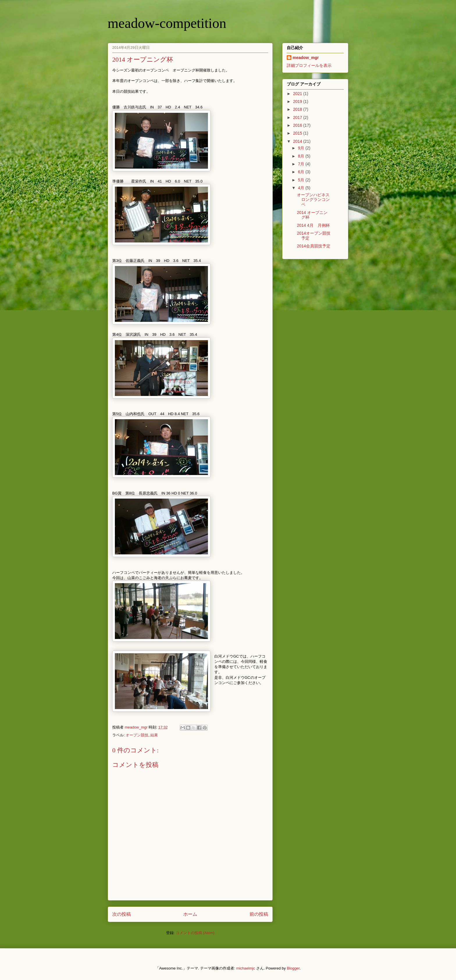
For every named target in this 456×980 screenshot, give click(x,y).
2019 (298, 101)
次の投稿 (122, 914)
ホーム (190, 914)
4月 (302, 188)
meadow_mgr (306, 58)
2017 (298, 117)
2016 (298, 125)
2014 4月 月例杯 (313, 225)
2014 (298, 141)
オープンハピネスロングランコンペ (313, 200)
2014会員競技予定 (314, 246)
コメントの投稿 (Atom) (195, 933)
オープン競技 (137, 735)
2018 (298, 109)
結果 (154, 735)
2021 (298, 94)
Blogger (293, 968)
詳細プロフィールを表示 (309, 65)
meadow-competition (167, 23)
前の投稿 (259, 914)
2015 (298, 133)
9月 (302, 148)
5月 (302, 180)
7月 (302, 164)
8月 (302, 156)
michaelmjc (246, 968)
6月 (302, 172)
